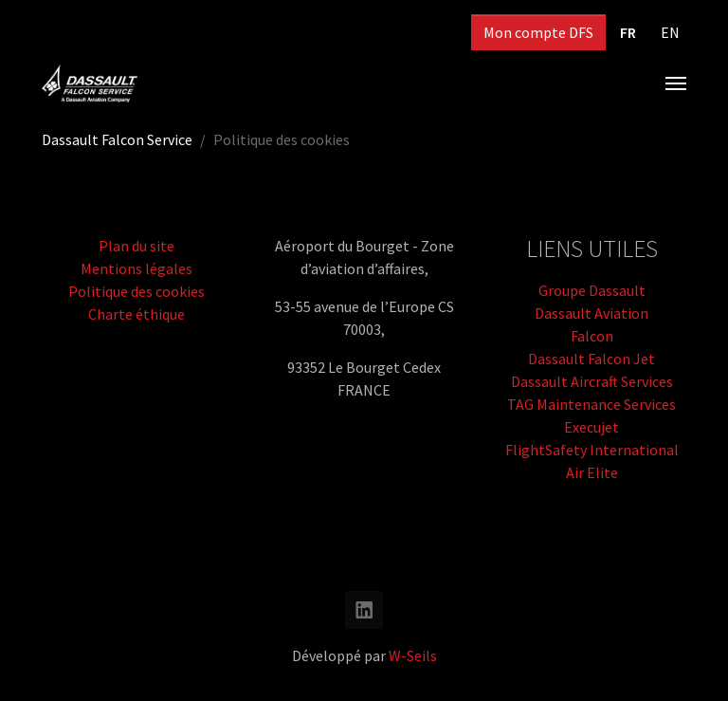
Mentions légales (136, 268)
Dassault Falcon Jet (591, 359)
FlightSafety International (592, 450)
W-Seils (413, 655)
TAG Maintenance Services (591, 404)
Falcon (592, 336)
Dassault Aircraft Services (592, 381)
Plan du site (136, 246)
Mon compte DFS (538, 32)
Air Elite (592, 472)
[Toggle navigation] (676, 83)
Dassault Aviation (591, 313)
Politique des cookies (136, 291)
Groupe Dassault (592, 290)
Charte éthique (136, 314)
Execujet (591, 427)
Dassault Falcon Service (117, 139)
